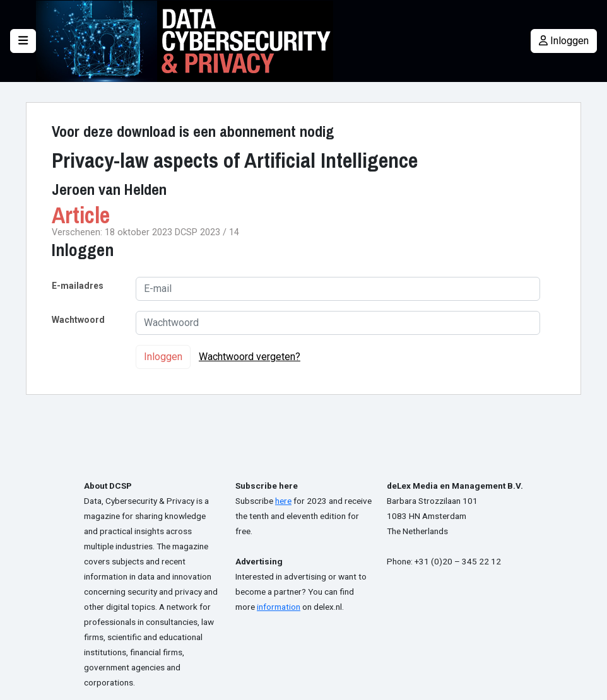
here (283, 501)
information (279, 607)
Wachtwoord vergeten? (250, 357)
